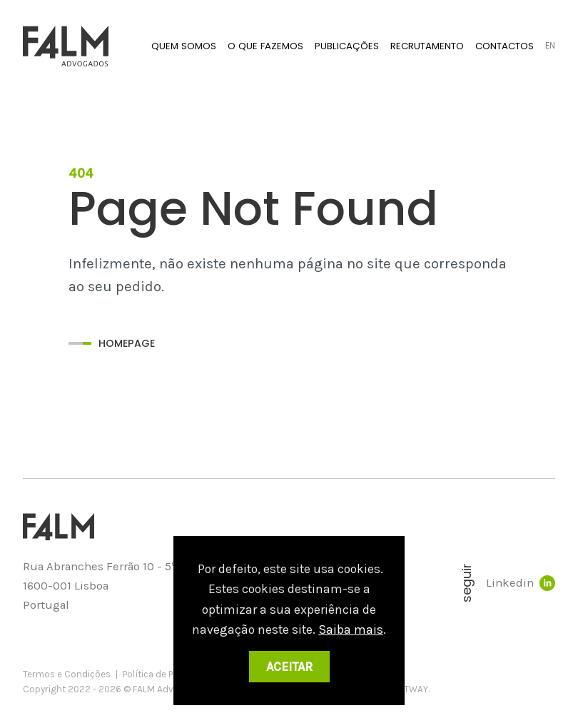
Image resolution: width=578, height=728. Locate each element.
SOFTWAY (407, 689)
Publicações (347, 46)
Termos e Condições (67, 674)
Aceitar (289, 667)
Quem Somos (184, 46)
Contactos (505, 46)
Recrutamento (427, 46)
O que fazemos (265, 46)
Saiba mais (351, 630)
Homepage (127, 343)
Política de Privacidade (170, 674)
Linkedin (521, 583)
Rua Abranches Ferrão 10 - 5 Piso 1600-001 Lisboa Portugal (113, 585)
